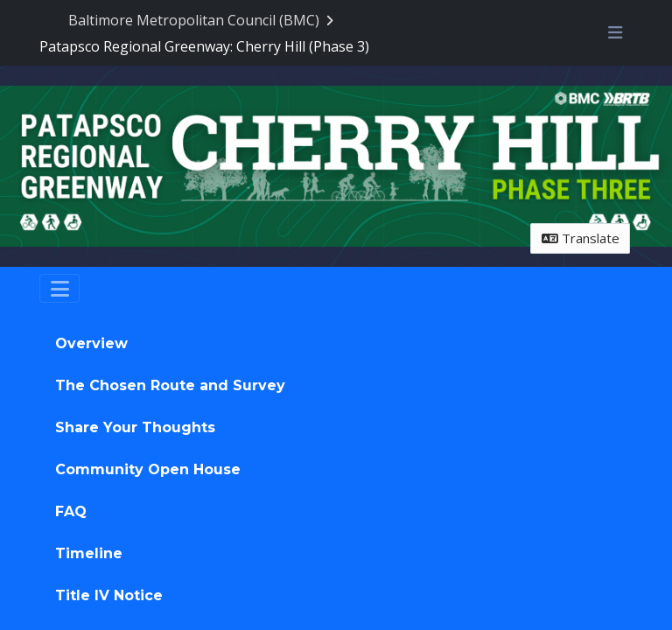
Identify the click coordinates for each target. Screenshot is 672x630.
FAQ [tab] (71, 511)
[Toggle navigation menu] (615, 32)
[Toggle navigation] (59, 289)
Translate (581, 238)
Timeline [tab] (89, 553)
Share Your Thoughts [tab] (135, 427)
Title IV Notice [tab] (109, 595)
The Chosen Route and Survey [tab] (170, 385)
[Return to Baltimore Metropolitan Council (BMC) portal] (203, 20)
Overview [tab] (91, 343)
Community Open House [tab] (148, 469)
